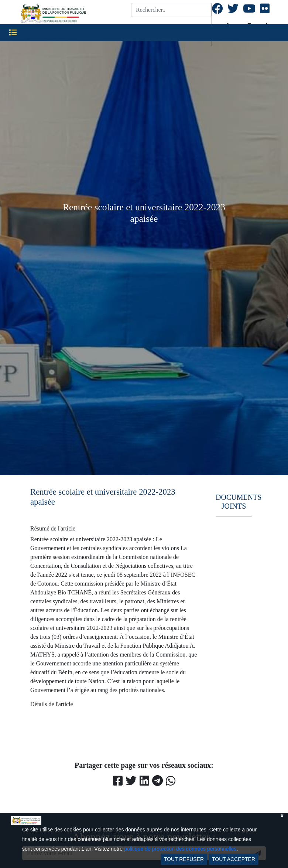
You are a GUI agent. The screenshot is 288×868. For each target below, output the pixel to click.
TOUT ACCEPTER (234, 859)
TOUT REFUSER (184, 859)
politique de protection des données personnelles (180, 849)
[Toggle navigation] (13, 33)
